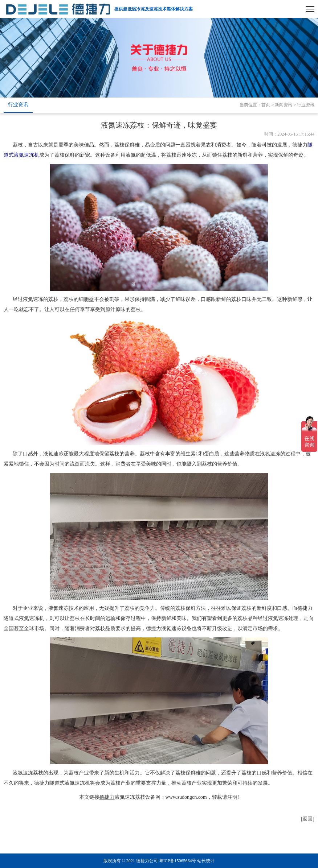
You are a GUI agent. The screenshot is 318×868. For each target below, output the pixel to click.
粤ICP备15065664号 (178, 861)
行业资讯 (18, 105)
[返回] (308, 819)
